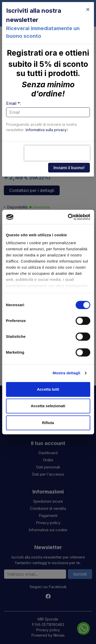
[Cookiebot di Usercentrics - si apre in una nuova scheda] (68, 217)
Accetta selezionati (48, 406)
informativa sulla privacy (46, 130)
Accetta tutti (48, 389)
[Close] (88, 9)
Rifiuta (48, 423)
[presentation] (57, 153)
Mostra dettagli (66, 373)
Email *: (14, 103)
